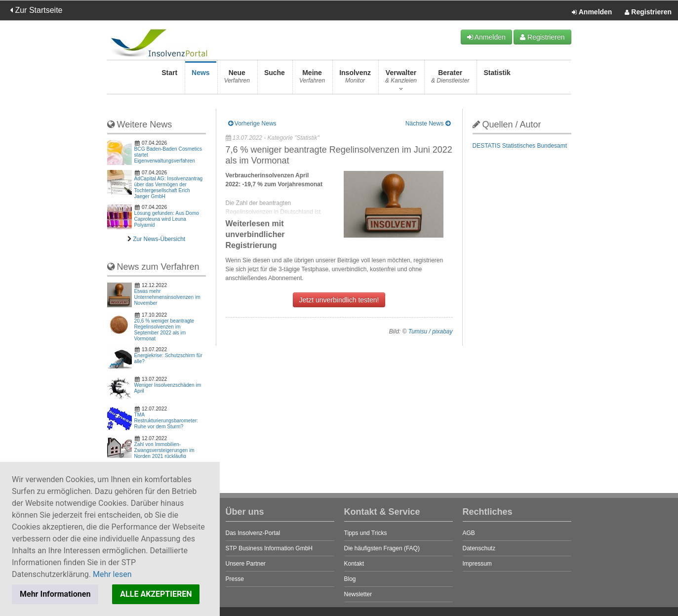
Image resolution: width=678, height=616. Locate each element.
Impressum (477, 564)
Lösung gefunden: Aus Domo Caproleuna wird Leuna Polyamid (167, 219)
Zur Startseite (36, 10)
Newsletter (358, 594)
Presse (235, 579)
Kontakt (354, 564)
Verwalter (401, 79)
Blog (350, 579)
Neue (237, 79)
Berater (450, 79)
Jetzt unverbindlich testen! (339, 300)
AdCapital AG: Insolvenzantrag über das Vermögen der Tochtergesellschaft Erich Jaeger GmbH (169, 187)
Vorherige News (252, 123)
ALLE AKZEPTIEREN (156, 594)
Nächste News (428, 123)
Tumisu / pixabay (431, 331)
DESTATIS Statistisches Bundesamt (520, 146)
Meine (312, 79)
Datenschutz (479, 548)
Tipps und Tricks (366, 533)
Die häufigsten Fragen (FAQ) (382, 548)
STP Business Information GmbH (269, 548)
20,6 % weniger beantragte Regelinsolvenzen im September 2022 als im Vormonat (164, 330)
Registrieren (648, 12)
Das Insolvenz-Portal (253, 533)
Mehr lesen (112, 574)
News (201, 79)
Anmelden (592, 12)
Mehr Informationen (55, 594)
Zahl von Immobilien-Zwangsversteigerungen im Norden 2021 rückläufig (164, 450)
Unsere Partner (246, 564)
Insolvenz (355, 79)
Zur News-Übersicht (159, 239)
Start (169, 79)
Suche (275, 79)
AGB (469, 533)
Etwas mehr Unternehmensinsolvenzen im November (167, 297)
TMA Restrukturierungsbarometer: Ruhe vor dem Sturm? (166, 421)
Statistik (497, 79)
